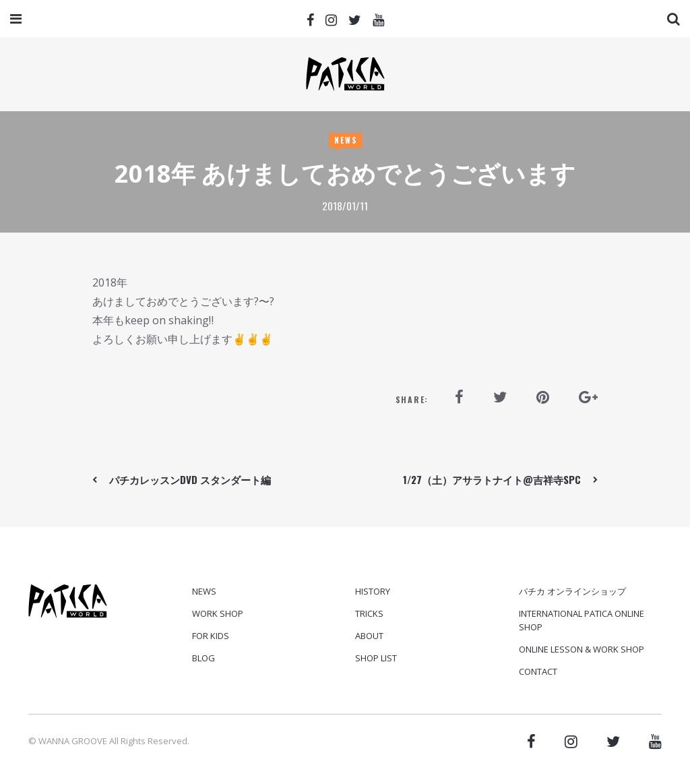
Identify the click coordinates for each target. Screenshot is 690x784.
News (346, 140)
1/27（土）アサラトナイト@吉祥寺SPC (492, 479)
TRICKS (369, 613)
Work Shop (218, 613)
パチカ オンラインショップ (572, 591)
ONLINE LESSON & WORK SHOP (582, 649)
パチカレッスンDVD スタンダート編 (190, 479)
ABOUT (369, 636)
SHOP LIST (376, 658)
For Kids (211, 636)
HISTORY (373, 591)
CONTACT (538, 671)
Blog (203, 658)
